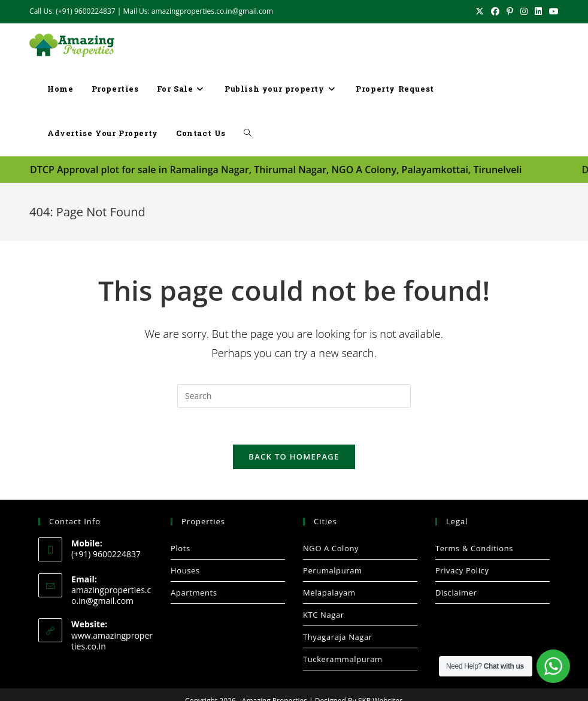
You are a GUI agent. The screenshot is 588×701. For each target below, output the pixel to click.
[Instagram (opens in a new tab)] (524, 11)
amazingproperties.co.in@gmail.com (111, 595)
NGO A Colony (331, 548)
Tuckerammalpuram (343, 658)
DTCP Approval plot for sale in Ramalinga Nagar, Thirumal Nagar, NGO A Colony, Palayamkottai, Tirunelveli (276, 170)
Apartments (194, 592)
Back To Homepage (294, 456)
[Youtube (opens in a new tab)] (552, 11)
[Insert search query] (294, 395)
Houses (185, 570)
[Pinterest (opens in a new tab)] (510, 11)
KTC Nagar (324, 614)
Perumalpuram (333, 570)
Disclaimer (456, 592)
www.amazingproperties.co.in (112, 640)
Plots (181, 548)
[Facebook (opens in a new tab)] (495, 11)
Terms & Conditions (474, 548)
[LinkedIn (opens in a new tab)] (538, 11)
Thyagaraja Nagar (338, 636)
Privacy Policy (462, 570)
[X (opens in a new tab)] (480, 11)
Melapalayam (329, 592)
